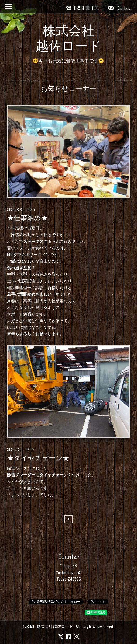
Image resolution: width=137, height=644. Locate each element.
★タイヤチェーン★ (38, 458)
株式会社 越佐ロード (68, 38)
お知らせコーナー (69, 88)
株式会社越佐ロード (55, 626)
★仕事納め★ (27, 218)
